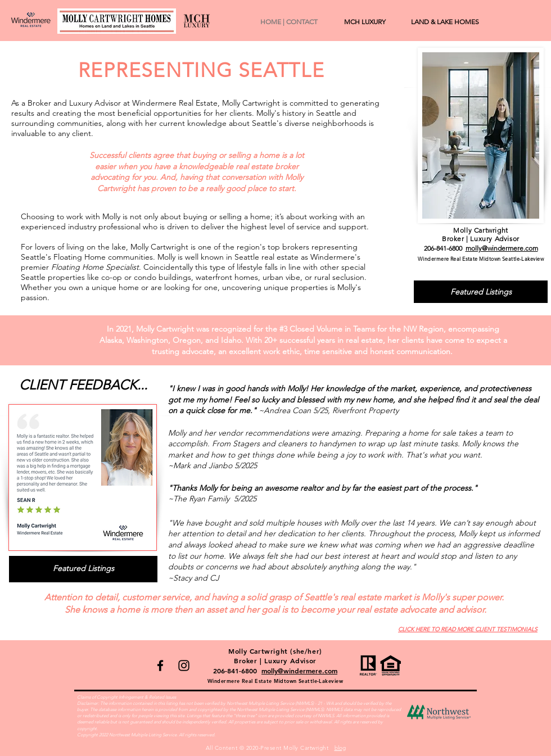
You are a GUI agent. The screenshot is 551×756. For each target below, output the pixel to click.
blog (340, 748)
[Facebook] (160, 666)
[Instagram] (184, 666)
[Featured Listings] (481, 292)
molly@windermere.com (502, 248)
